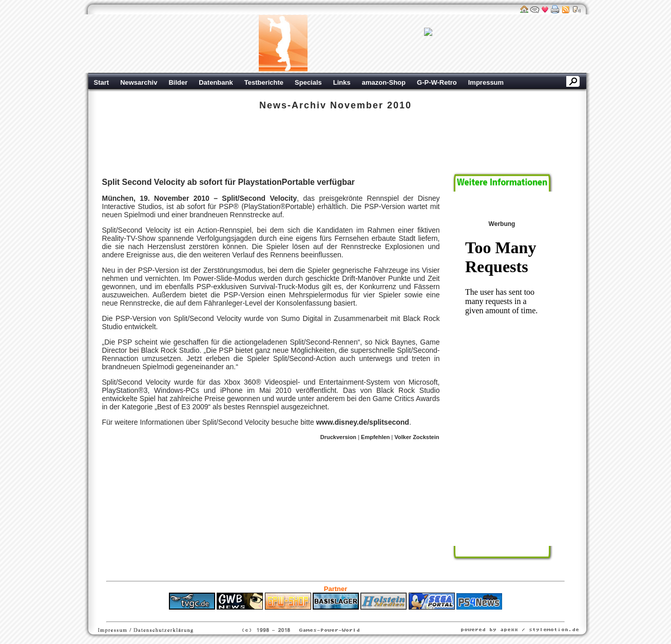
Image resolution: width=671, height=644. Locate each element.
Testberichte (264, 82)
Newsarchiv (139, 82)
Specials (308, 82)
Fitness (317, 615)
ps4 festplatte (285, 615)
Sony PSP (110, 145)
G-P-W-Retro (437, 82)
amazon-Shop (384, 82)
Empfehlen (375, 437)
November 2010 (371, 105)
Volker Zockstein (417, 437)
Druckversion (338, 437)
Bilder (178, 82)
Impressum (486, 82)
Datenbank (216, 82)
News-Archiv (293, 105)
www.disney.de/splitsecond (363, 422)
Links (342, 82)
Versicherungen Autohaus (368, 615)
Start (102, 82)
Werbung (428, 44)
